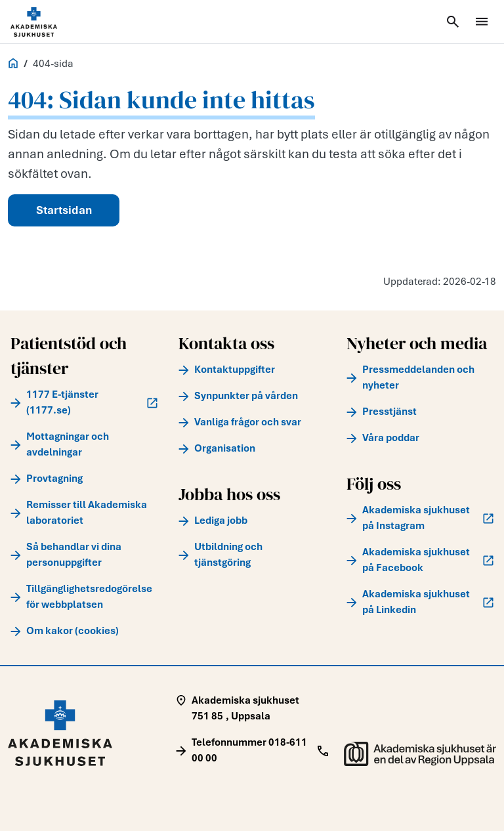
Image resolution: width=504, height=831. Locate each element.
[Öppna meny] (482, 22)
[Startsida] (50, 22)
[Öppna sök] (453, 22)
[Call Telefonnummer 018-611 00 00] (252, 750)
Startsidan (64, 210)
